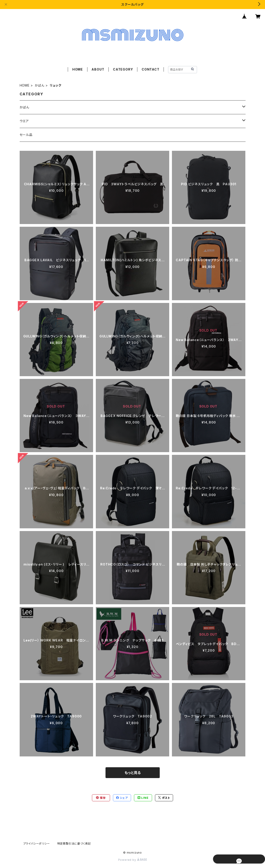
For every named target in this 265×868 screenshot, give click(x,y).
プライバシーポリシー (37, 844)
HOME (78, 69)
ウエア (24, 121)
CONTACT (151, 69)
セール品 (26, 135)
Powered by (133, 860)
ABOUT (98, 69)
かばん (40, 85)
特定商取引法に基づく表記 (74, 844)
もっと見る (133, 773)
